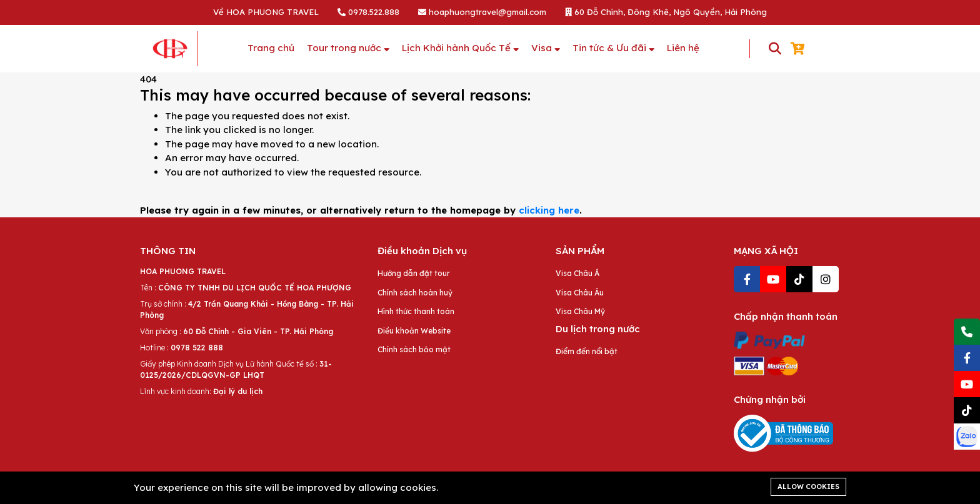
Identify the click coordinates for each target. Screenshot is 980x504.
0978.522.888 (368, 12)
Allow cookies (808, 487)
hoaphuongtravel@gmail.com (482, 12)
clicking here (549, 210)
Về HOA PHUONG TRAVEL (266, 12)
